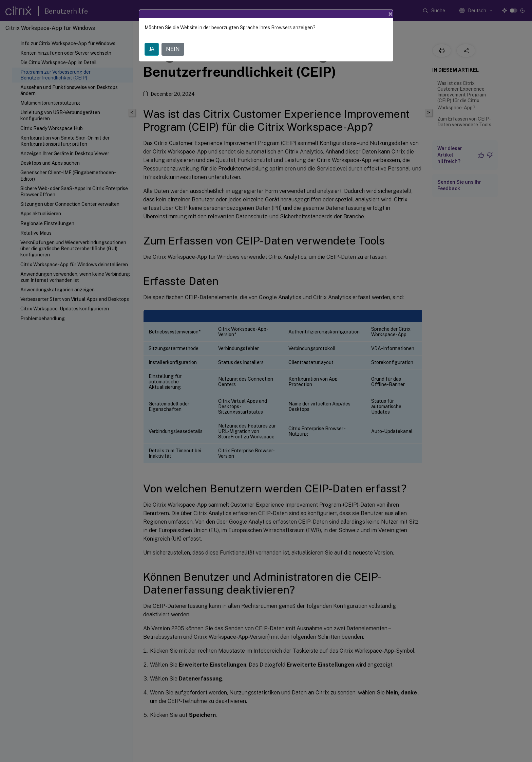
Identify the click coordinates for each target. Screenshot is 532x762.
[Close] (391, 14)
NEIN (173, 49)
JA (152, 49)
